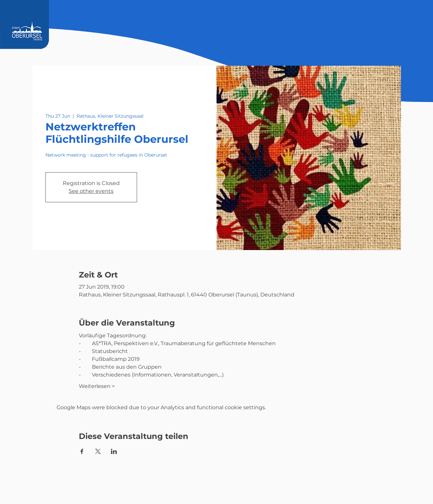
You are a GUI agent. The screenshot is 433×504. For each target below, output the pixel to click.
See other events (91, 191)
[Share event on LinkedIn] (114, 451)
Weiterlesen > (97, 386)
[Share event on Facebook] (82, 451)
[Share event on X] (98, 451)
